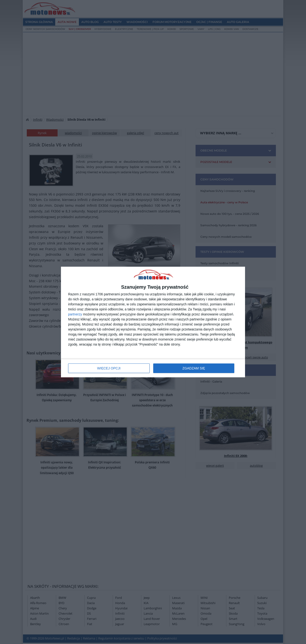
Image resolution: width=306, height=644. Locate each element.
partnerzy (75, 314)
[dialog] (153, 322)
